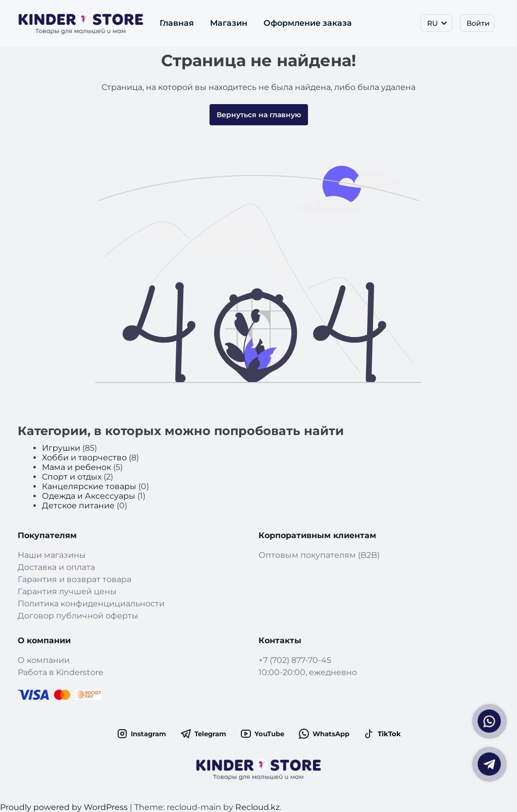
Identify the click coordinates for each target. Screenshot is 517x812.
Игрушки (61, 448)
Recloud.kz (257, 807)
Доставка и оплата (56, 567)
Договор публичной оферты (78, 616)
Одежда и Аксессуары (89, 496)
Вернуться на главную (259, 115)
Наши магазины (52, 555)
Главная (177, 23)
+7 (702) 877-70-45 (295, 660)
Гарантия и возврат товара (74, 579)
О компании (44, 660)
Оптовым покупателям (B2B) (319, 555)
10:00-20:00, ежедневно (308, 672)
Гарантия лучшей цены (67, 591)
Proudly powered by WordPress (65, 807)
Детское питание (78, 506)
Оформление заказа (308, 23)
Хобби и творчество (84, 458)
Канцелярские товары (89, 486)
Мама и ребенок (76, 467)
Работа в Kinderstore (61, 672)
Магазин (229, 23)
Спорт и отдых (72, 477)
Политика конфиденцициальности (91, 604)
